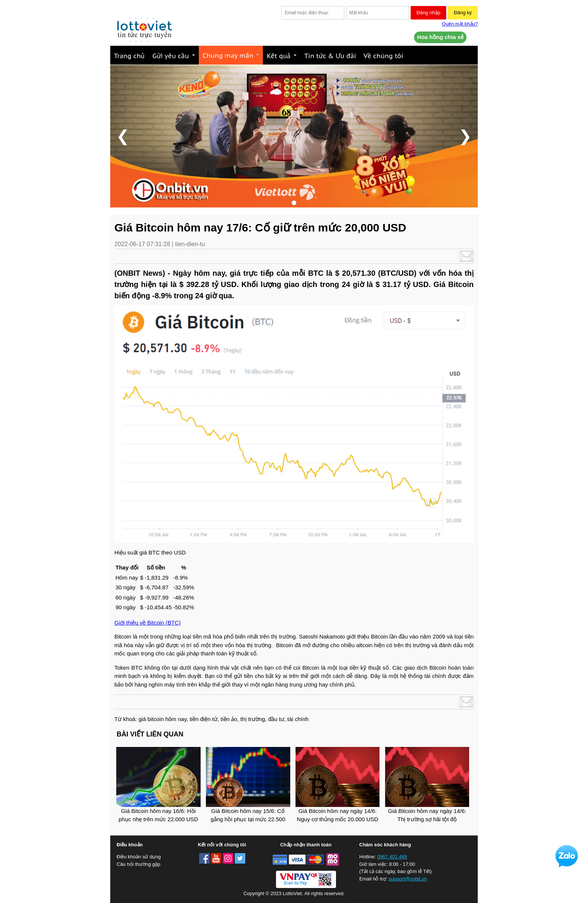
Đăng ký (463, 13)
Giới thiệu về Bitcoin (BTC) (148, 623)
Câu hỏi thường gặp (139, 864)
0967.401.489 (392, 857)
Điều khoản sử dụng (139, 857)
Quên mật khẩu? (460, 24)
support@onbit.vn (408, 879)
